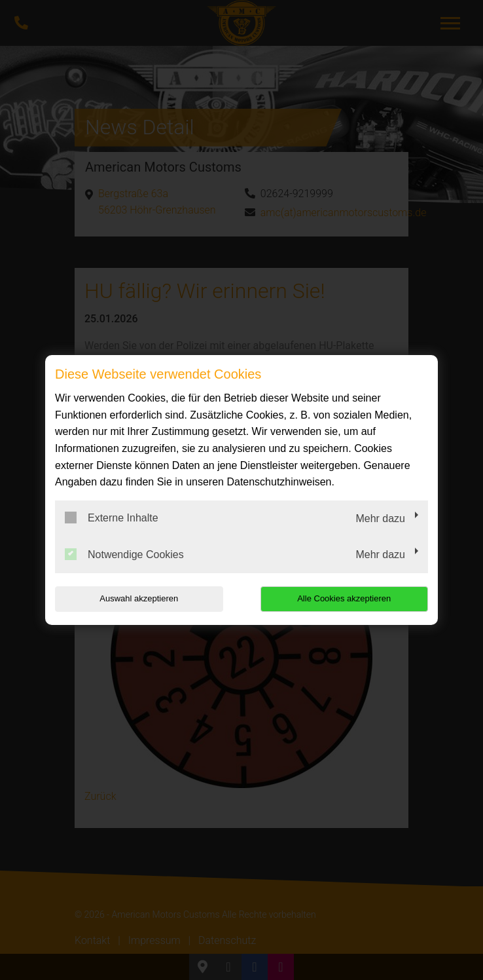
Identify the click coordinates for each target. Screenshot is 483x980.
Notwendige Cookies (124, 554)
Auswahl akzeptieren (139, 598)
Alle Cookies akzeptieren (344, 598)
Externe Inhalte (112, 518)
